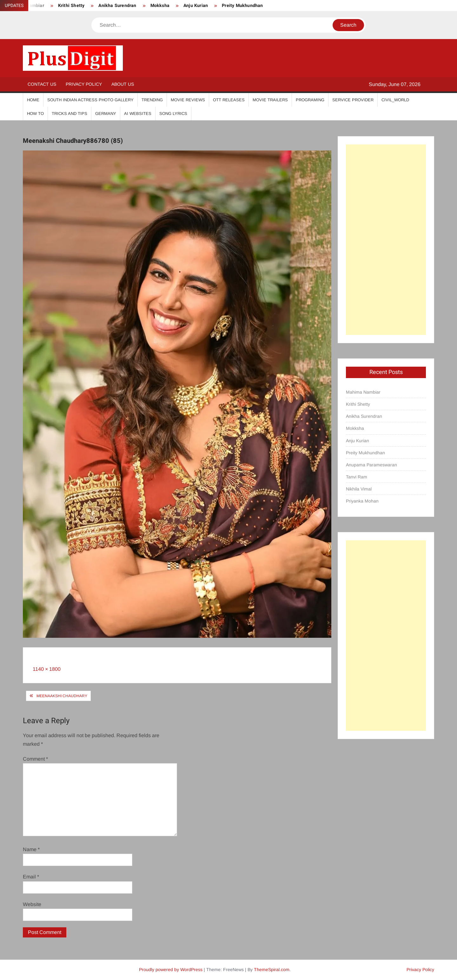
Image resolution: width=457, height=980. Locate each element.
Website (32, 904)
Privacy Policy (84, 84)
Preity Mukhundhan (242, 6)
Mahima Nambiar (363, 392)
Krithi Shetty (71, 6)
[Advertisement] (386, 240)
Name (31, 849)
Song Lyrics (173, 113)
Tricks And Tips (70, 113)
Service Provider (353, 100)
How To (35, 113)
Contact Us (42, 84)
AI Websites (138, 113)
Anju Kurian (196, 6)
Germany (106, 113)
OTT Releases (229, 100)
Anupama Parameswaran (371, 465)
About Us (123, 84)
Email (31, 877)
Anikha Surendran (117, 6)
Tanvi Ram (357, 477)
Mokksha (160, 6)
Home (33, 100)
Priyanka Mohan (362, 501)
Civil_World (395, 100)
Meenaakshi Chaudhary (62, 696)
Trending (152, 100)
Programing (310, 100)
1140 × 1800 (47, 669)
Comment (35, 759)
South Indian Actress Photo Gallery (90, 100)
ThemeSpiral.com (272, 970)
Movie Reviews (188, 100)
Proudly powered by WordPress (171, 970)
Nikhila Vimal (359, 489)
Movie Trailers (270, 100)
